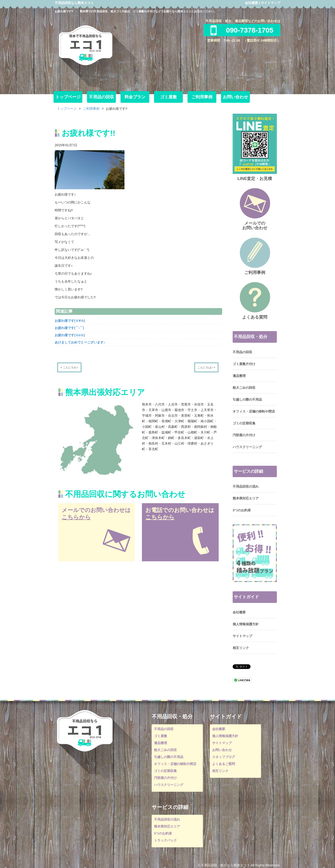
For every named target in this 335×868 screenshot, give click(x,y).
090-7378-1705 (242, 30)
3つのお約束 (242, 510)
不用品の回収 (101, 97)
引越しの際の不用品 (247, 399)
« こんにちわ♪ (69, 367)
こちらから (76, 517)
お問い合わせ (235, 97)
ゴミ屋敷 (168, 97)
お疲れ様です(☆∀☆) (70, 321)
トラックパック (165, 840)
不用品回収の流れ (246, 486)
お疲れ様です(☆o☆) (70, 335)
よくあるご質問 (224, 764)
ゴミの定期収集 (244, 423)
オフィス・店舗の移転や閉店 (254, 411)
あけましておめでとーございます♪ (80, 342)
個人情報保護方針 (246, 624)
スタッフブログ (224, 757)
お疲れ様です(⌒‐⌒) (69, 328)
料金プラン (135, 97)
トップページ (68, 97)
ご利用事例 (202, 97)
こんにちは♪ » (206, 367)
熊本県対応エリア (246, 498)
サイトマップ (271, 3)
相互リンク (241, 648)
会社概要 (251, 3)
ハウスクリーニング (247, 447)
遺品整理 (239, 376)
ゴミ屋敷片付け (244, 364)
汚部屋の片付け (244, 435)
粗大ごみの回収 (244, 388)
